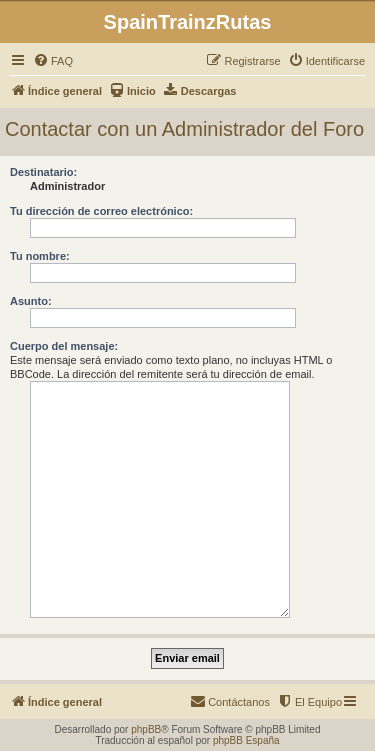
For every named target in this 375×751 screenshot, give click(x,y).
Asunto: (31, 301)
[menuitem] (53, 61)
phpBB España (246, 740)
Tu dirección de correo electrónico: (101, 211)
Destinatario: (43, 172)
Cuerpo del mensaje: (64, 346)
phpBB (146, 729)
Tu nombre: (40, 256)
